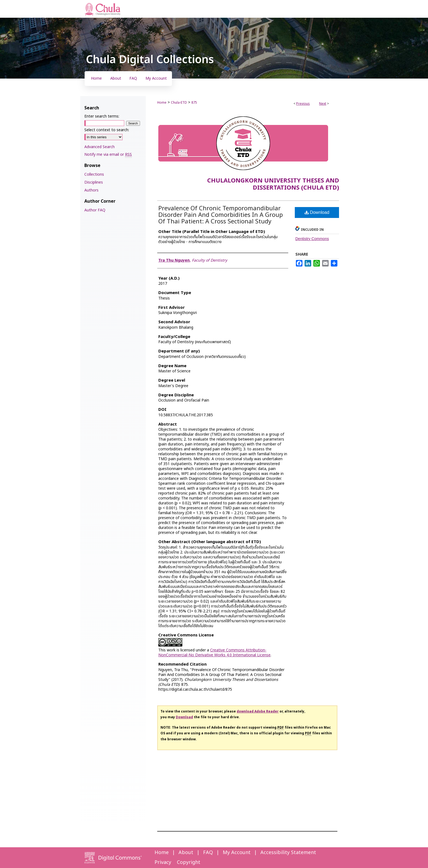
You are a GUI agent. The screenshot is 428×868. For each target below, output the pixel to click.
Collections (94, 174)
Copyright (189, 862)
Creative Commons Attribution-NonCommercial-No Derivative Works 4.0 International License (214, 653)
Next (323, 104)
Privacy (163, 862)
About (186, 853)
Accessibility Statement (288, 853)
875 (194, 103)
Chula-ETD (179, 103)
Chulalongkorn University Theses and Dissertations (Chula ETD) (273, 184)
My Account (237, 853)
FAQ (208, 853)
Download (317, 212)
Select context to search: (107, 130)
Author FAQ (95, 210)
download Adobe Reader (258, 711)
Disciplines (94, 182)
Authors (91, 190)
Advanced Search (99, 147)
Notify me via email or (108, 155)
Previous (303, 104)
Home (162, 103)
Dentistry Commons (312, 239)
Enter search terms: (102, 116)
